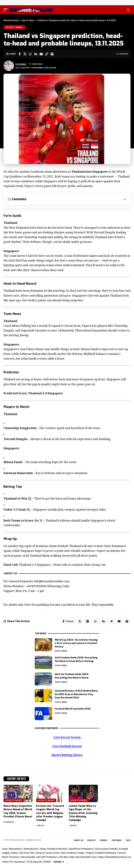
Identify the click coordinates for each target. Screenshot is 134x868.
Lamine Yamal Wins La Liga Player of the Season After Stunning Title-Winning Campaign (83, 815)
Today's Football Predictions (101, 855)
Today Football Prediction (53, 851)
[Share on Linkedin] (36, 55)
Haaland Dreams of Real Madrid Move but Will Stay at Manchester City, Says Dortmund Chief (76, 696)
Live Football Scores (67, 748)
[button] (6, 10)
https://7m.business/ (14, 864)
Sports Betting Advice (67, 757)
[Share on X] (25, 55)
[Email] (41, 55)
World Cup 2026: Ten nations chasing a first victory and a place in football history (76, 645)
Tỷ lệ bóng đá (34, 864)
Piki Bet (63, 859)
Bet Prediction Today (73, 855)
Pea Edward (22, 65)
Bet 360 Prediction (47, 859)
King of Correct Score (48, 855)
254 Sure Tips (27, 855)
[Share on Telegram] (110, 623)
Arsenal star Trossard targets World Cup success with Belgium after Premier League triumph (50, 815)
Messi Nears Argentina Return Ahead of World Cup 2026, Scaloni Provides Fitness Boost (18, 813)
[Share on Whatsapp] (30, 55)
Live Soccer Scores (67, 739)
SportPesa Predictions (81, 851)
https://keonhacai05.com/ (83, 859)
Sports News (15, 28)
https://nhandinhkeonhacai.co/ (115, 859)
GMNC (47, 864)
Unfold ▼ (59, 864)
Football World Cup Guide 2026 (73, 710)
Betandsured (31, 851)
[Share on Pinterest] (86, 623)
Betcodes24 (15, 851)
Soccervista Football (106, 851)
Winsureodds (28, 859)
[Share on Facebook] (20, 55)
